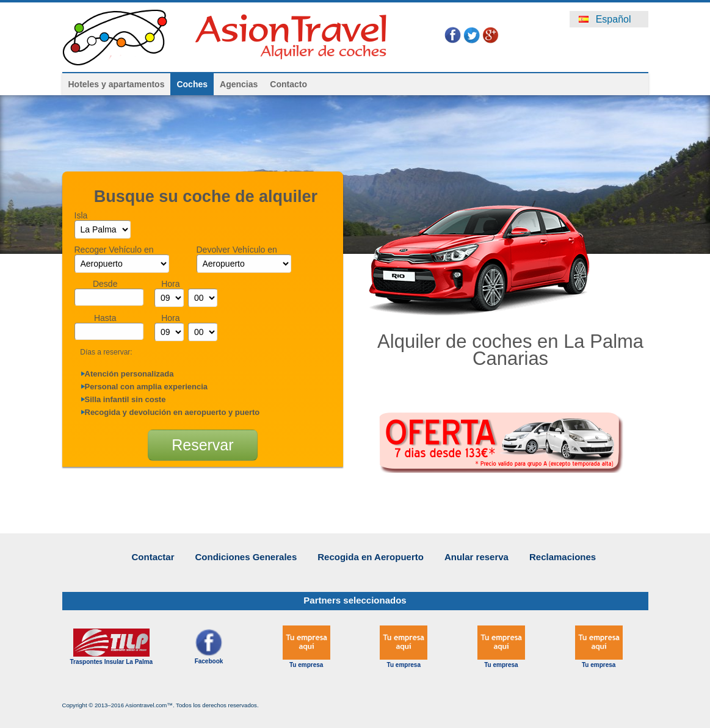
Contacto (288, 84)
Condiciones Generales (246, 557)
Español (605, 19)
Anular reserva (476, 557)
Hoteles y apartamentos (117, 84)
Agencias (239, 84)
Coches (192, 84)
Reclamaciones (563, 557)
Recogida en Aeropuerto (371, 557)
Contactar (153, 557)
